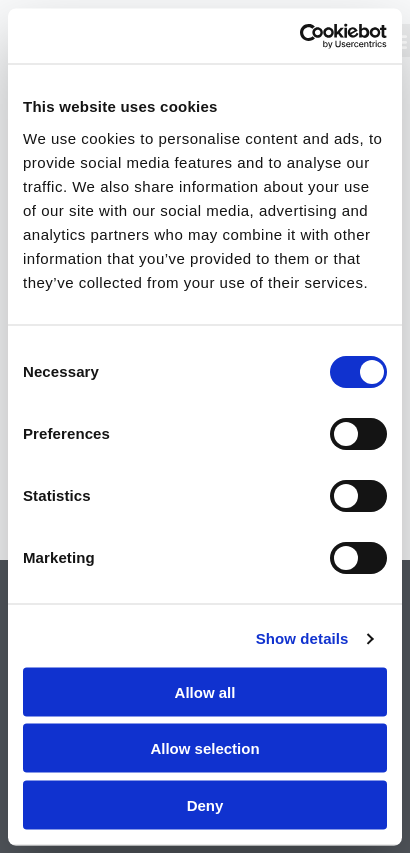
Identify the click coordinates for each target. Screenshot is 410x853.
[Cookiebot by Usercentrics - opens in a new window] (299, 36)
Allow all (205, 691)
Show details (302, 638)
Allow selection (204, 748)
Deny (205, 804)
